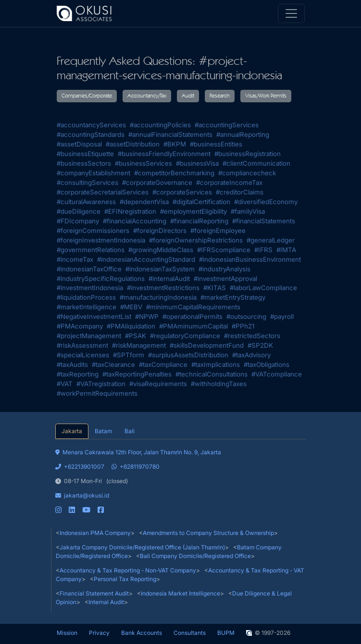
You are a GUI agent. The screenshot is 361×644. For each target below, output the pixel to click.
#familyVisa (248, 211)
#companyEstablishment (93, 173)
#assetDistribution (133, 144)
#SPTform (129, 355)
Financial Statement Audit (94, 593)
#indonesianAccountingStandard (146, 259)
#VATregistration (101, 384)
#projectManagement (89, 336)
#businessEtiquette (85, 154)
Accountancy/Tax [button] (147, 96)
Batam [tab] (103, 431)
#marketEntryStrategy (233, 297)
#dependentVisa (144, 202)
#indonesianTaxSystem (160, 269)
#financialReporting (199, 221)
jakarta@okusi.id (82, 495)
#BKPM (175, 144)
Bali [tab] (130, 431)
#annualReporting (243, 134)
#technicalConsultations (212, 374)
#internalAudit (169, 279)
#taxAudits (72, 365)
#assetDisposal (79, 144)
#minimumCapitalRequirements (193, 307)
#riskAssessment (82, 345)
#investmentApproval (225, 279)
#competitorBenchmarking (174, 173)
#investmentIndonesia (90, 288)
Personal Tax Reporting (125, 579)
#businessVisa (197, 163)
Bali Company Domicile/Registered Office (195, 556)
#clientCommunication (256, 163)
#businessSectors (84, 163)
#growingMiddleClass (161, 250)
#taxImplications (216, 365)
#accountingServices (227, 125)
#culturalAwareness (86, 202)
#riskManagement (139, 345)
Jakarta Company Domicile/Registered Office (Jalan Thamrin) (142, 547)
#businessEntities (216, 144)
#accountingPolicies (160, 125)
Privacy (99, 633)
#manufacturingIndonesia (158, 297)
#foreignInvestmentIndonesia (101, 240)
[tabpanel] (181, 477)
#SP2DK (260, 345)
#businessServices (143, 163)
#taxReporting (78, 374)
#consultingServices (87, 182)
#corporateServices (182, 192)
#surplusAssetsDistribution (188, 355)
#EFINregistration (130, 211)
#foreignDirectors (160, 231)
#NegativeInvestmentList (94, 316)
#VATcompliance (277, 374)
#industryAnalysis (224, 269)
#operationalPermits (193, 316)
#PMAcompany (80, 326)
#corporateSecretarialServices (103, 192)
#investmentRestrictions (163, 288)
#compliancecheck (247, 173)
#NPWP (147, 316)
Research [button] (220, 96)
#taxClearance (113, 365)
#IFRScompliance (224, 250)
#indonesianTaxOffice (89, 269)
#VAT (65, 384)
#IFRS (263, 250)
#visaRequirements (158, 384)
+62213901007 (80, 467)
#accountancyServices (91, 125)
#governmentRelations (91, 250)
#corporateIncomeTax (229, 182)
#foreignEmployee (218, 231)
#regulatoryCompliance (185, 336)
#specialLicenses (83, 355)
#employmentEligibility (193, 211)
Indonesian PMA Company (95, 533)
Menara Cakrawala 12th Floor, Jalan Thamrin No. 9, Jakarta (138, 452)
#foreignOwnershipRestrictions (196, 240)
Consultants (190, 633)
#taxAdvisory (251, 355)
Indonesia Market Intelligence (180, 593)
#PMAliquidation (131, 326)
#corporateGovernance (157, 182)
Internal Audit (106, 602)
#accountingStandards (91, 134)
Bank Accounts (142, 633)
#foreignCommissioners (93, 231)
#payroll (282, 316)
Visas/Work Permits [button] (266, 96)
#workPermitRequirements (97, 393)
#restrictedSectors (252, 336)
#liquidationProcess (86, 297)
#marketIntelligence (87, 307)
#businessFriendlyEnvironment (164, 154)
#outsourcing (246, 316)
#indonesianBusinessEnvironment (250, 259)
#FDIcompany (78, 221)
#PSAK (136, 336)
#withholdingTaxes (219, 384)
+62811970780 (136, 467)
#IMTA (286, 250)
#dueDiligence (79, 211)
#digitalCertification (201, 202)
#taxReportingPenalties (137, 374)
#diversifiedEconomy (266, 202)
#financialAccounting (135, 221)
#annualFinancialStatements (170, 134)
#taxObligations (267, 365)
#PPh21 (243, 326)
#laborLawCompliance (263, 288)
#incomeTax (75, 259)
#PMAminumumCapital (193, 326)
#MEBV (131, 307)
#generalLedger (271, 240)
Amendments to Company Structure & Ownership (208, 533)
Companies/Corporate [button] (87, 96)
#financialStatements (264, 221)
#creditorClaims (240, 192)
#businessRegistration (248, 154)
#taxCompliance (163, 365)
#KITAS (215, 288)
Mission (67, 633)
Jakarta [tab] (72, 431)
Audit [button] (188, 96)
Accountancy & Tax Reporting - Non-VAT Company (128, 570)
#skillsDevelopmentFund (207, 345)
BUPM (226, 633)
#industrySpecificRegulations (101, 279)
